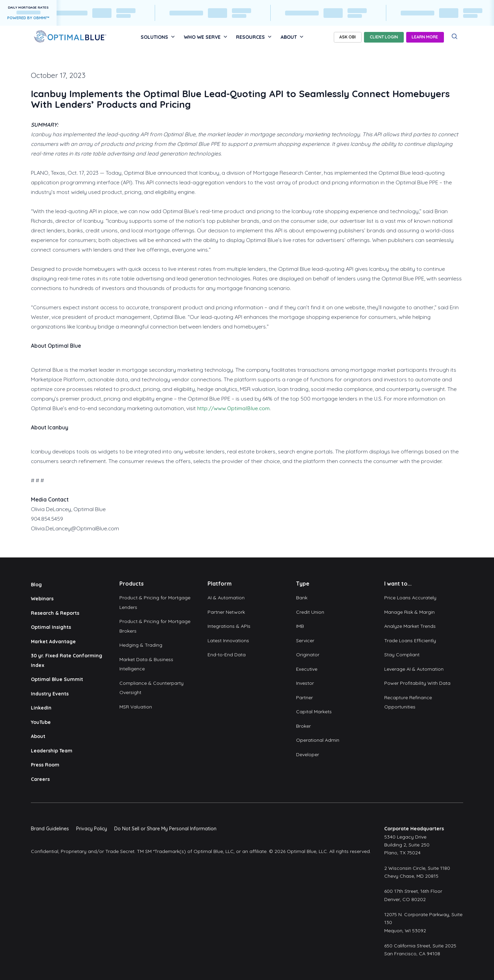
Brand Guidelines (50, 829)
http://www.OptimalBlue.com (233, 408)
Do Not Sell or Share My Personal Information (165, 829)
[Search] (455, 37)
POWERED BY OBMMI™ (28, 18)
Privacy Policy (92, 829)
